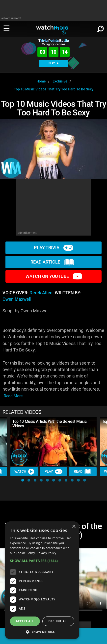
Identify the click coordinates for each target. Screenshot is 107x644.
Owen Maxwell (17, 299)
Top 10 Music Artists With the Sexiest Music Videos (49, 424)
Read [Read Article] (83, 472)
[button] (23, 480)
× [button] (74, 527)
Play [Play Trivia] (53, 472)
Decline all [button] (58, 621)
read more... (15, 396)
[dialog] (42, 580)
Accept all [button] (25, 621)
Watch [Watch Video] (24, 472)
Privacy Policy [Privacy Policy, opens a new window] (46, 553)
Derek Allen (41, 293)
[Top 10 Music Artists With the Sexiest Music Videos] (53, 442)
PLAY (53, 63)
